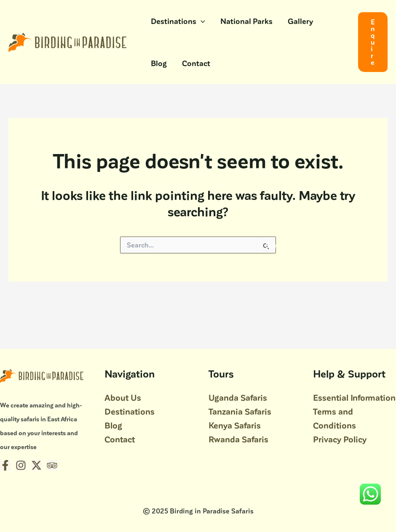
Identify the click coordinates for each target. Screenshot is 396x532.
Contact (196, 63)
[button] (373, 42)
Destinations (178, 21)
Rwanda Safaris (238, 439)
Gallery (300, 21)
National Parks (246, 21)
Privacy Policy (340, 439)
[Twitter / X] (36, 465)
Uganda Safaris (238, 397)
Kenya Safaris (235, 425)
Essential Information (354, 397)
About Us (123, 397)
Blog (159, 63)
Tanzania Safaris (240, 411)
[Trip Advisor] (52, 465)
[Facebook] (5, 465)
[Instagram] (21, 465)
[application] (201, 21)
